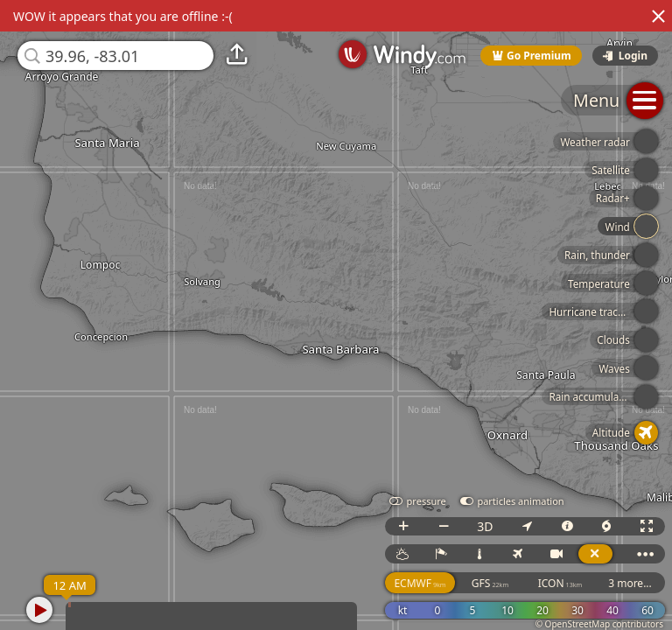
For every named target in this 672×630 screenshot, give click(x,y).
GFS (490, 583)
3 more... (630, 583)
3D (485, 526)
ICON (560, 583)
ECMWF (420, 583)
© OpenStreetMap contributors (599, 624)
